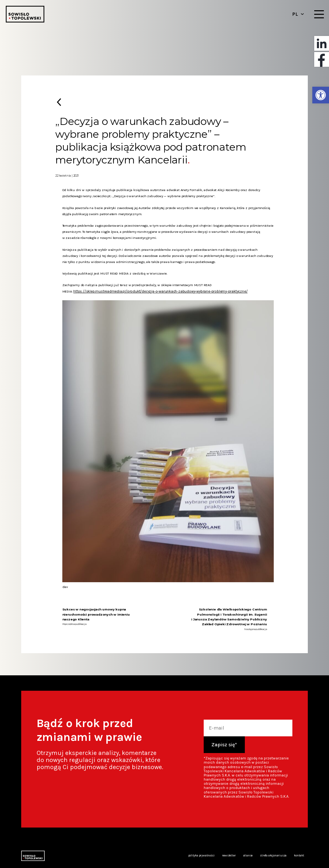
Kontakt (299, 855)
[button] (321, 95)
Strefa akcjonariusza (273, 855)
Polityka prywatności (202, 855)
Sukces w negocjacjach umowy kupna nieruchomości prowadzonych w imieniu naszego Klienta (96, 614)
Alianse (248, 855)
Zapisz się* (224, 744)
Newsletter (229, 855)
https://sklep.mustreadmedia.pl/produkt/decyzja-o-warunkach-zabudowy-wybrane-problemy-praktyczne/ (155, 291)
